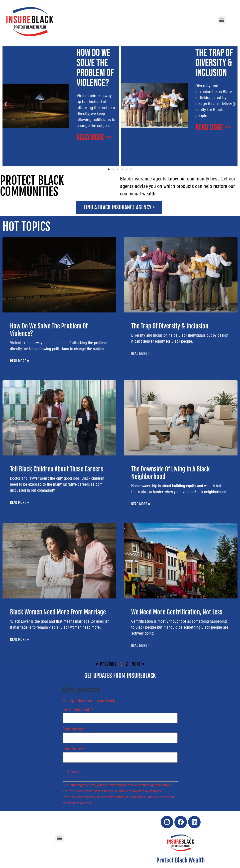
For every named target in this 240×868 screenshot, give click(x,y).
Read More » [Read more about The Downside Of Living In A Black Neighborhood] (141, 504)
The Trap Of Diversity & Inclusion (214, 63)
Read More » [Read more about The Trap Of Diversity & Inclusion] (141, 354)
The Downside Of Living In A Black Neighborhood (171, 473)
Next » (138, 664)
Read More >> (94, 138)
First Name (74, 729)
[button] (222, 20)
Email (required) (78, 710)
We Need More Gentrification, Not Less (177, 612)
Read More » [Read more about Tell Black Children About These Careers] (20, 503)
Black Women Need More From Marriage (58, 612)
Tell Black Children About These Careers (57, 469)
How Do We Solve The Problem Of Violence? (95, 68)
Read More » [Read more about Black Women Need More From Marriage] (20, 640)
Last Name (74, 749)
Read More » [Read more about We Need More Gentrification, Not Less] (141, 646)
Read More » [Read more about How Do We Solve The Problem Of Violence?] (20, 361)
